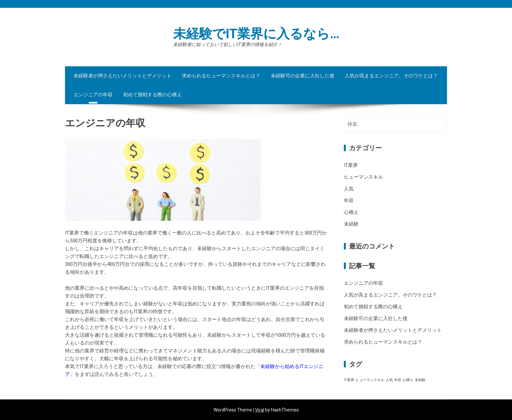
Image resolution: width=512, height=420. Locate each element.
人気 (349, 189)
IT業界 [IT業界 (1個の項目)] (349, 380)
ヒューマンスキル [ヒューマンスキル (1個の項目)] (370, 380)
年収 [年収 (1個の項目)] (398, 380)
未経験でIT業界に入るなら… (256, 34)
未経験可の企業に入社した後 (303, 76)
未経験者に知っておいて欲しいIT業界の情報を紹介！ (228, 44)
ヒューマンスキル (363, 177)
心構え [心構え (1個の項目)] (408, 380)
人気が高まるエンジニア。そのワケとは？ (391, 76)
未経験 (351, 224)
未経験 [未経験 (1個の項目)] (420, 380)
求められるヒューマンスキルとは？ (221, 76)
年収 (349, 201)
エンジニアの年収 (93, 95)
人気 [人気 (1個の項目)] (389, 380)
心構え (351, 212)
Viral (260, 410)
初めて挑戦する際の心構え (152, 95)
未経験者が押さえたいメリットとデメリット (122, 76)
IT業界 (351, 165)
